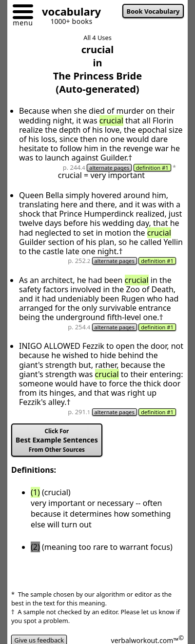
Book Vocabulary (153, 11)
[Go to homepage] (68, 13)
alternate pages (109, 168)
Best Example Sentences (57, 440)
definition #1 (152, 168)
